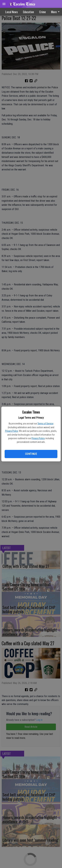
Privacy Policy (12, 431)
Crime (42, 12)
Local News (11, 12)
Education (28, 12)
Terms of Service (45, 424)
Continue (31, 454)
